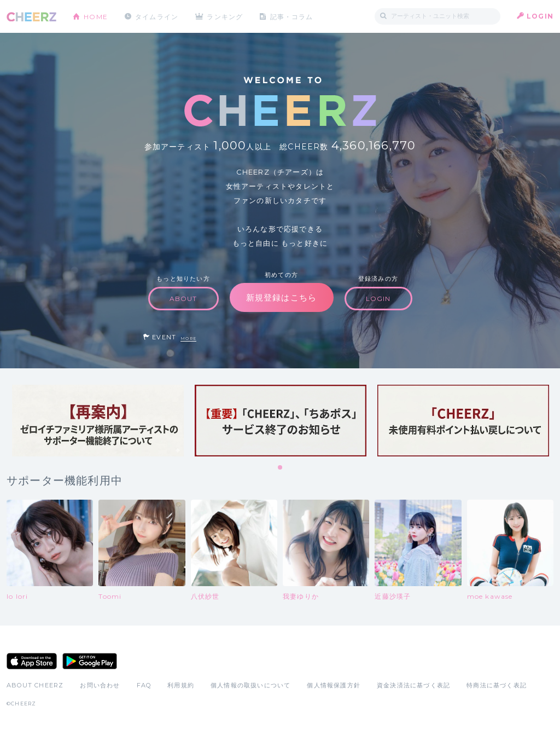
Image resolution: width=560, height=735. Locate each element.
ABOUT (183, 299)
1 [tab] (281, 468)
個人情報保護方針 (334, 685)
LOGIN (540, 16)
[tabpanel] (98, 421)
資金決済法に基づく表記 (413, 685)
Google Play (90, 661)
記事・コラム (292, 16)
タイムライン (157, 16)
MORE (188, 338)
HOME (96, 16)
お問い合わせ (100, 685)
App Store (32, 661)
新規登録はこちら (282, 297)
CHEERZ (31, 17)
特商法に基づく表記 (497, 685)
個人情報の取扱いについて (250, 685)
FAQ (144, 685)
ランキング (226, 16)
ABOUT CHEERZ (35, 685)
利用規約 (181, 685)
